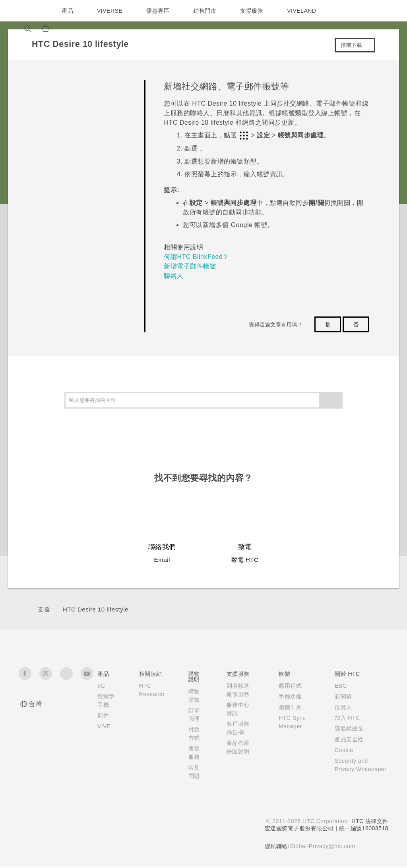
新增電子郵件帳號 (190, 266)
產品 (67, 11)
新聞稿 (341, 696)
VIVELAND (305, 11)
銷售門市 (207, 11)
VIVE (105, 735)
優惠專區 (160, 11)
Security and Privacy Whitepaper (351, 769)
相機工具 (288, 707)
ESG (339, 686)
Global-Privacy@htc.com (321, 848)
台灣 (35, 704)
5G (101, 686)
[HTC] (28, 11)
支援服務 (254, 11)
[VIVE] (85, 28)
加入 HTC (346, 718)
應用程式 (288, 686)
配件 (103, 724)
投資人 (341, 707)
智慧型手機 (103, 705)
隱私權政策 (347, 729)
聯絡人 (174, 276)
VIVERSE (111, 11)
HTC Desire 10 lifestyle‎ (96, 609)
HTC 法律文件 (370, 823)
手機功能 (288, 696)
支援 (44, 609)
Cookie (343, 750)
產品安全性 (347, 739)
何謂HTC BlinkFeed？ (196, 257)
